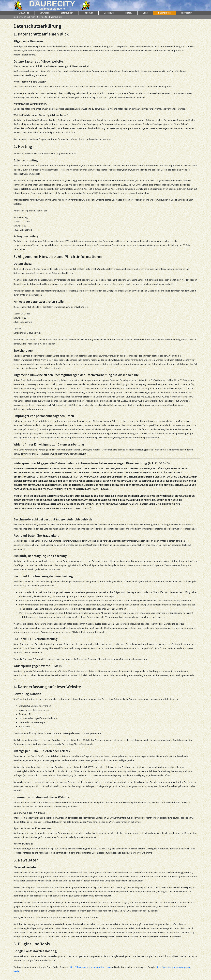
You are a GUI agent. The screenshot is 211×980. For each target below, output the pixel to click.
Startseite (42, 17)
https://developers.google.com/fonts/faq (90, 967)
